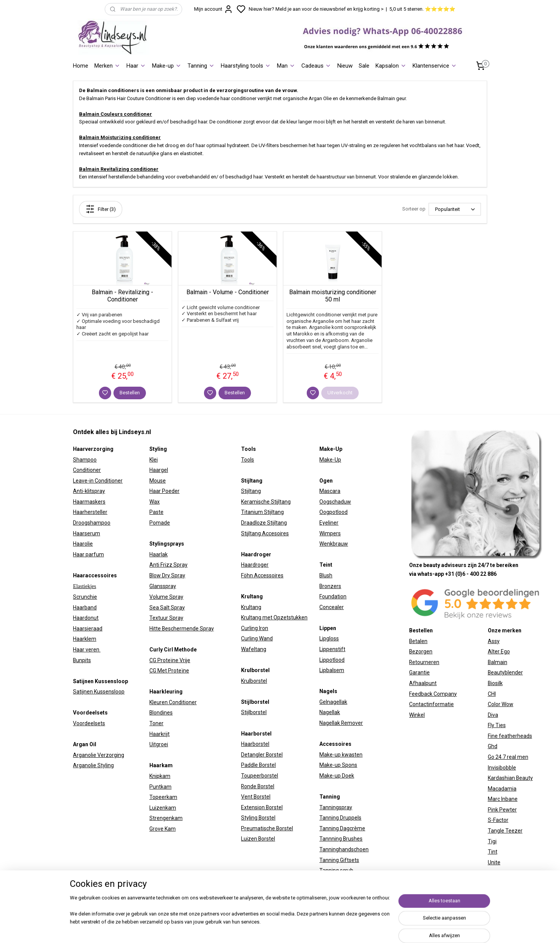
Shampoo (85, 460)
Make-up (167, 66)
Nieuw (345, 66)
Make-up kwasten (341, 755)
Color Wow (501, 704)
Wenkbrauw (334, 544)
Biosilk (495, 683)
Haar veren (87, 650)
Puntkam (160, 787)
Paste (156, 512)
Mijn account (214, 9)
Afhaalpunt (423, 683)
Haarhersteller (90, 512)
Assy (494, 641)
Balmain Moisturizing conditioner (120, 137)
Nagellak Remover (341, 723)
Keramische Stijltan (264, 502)
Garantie (419, 672)
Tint (493, 852)
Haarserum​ (87, 533)
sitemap (349, 929)
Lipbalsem (332, 670)
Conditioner (87, 470)
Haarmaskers (89, 502)
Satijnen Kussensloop (99, 692)
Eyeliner (329, 523)
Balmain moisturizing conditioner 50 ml (333, 296)
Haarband (85, 608)
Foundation (333, 596)
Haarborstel (255, 744)
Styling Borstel (258, 818)
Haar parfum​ (88, 554)
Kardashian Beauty (510, 778)
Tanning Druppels (340, 818)
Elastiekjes (85, 586)
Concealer (332, 607)
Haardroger (255, 565)
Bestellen (130, 393)
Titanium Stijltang (262, 512)
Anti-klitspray (89, 491)
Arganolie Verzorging (99, 755)
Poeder (170, 491)
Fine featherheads (510, 736)
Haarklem (85, 639)
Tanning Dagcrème (342, 828)
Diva (493, 715)
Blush (326, 575)
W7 (492, 873)
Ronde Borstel (258, 786)
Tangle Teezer (505, 831)
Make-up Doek (337, 776)
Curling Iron (255, 628)
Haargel (159, 470)
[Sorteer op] (455, 209)
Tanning (201, 66)
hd (494, 746)
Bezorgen (421, 651)
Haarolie (83, 544)
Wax (155, 502)
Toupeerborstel (260, 776)
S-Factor (498, 820)
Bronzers (330, 586)
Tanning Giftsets (339, 860)
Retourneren (424, 662)
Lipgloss (329, 638)
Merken (107, 66)
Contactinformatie (431, 704)
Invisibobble (502, 768)
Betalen (418, 641)
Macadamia (502, 789)
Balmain (498, 662)
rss (363, 929)
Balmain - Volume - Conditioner (228, 292)
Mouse (158, 481)
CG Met (159, 671)
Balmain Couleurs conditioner (116, 114)
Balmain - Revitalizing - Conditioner (122, 296)
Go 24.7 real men (508, 757)
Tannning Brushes (341, 839)
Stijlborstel (254, 712)
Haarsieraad (88, 629)
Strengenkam (166, 818)
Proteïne (179, 671)
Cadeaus (316, 66)
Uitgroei (159, 744)
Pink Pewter (502, 810)
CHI (492, 694)
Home (81, 66)
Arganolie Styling (93, 765)
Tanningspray (336, 807)
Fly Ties (497, 725)
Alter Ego (499, 651)
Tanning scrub (336, 870)
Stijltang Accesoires (265, 533)
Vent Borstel (256, 797)
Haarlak (159, 554)
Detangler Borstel (262, 755)
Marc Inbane (503, 799)
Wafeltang (254, 649)
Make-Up (330, 460)
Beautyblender (505, 672)
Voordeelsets (89, 723)
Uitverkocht (340, 393)
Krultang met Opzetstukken (274, 617)
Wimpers (330, 533)
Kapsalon (391, 66)
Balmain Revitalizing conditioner (119, 169)
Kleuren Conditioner (173, 702)
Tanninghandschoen (344, 849)
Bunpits (82, 660)
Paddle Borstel (258, 765)
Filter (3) (101, 209)
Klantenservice (435, 66)
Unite (494, 862)
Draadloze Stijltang (264, 523)
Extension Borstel (262, 807)
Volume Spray (166, 597)
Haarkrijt (159, 734)
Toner (156, 723)
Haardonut (86, 618)
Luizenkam (163, 808)
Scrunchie (85, 597)
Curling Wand (257, 638)
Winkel (417, 715)
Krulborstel (254, 681)
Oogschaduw (335, 502)
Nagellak (330, 712)
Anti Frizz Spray (168, 565)
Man (286, 66)
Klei (154, 460)
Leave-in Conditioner (98, 481)
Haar (136, 66)
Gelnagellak (333, 702)
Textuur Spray (166, 618)
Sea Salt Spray (167, 608)
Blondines (161, 713)
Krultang (251, 607)
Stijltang (251, 491)
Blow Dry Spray (167, 575)
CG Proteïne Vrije (170, 660)
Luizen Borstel (258, 839)
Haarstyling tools (246, 66)
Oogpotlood (333, 512)
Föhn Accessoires (262, 575)
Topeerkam (163, 797)
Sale (364, 66)
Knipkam (160, 776)
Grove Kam (163, 829)
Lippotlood (332, 660)
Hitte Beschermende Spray (182, 629)
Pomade (160, 523)
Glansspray (163, 586)
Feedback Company (433, 694)
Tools (248, 460)
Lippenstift (332, 649)
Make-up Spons (338, 765)
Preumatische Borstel (267, 828)
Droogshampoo (92, 523)
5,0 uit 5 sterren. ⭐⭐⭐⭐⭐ (422, 9)
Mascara (330, 491)
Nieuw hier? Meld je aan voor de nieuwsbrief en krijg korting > (316, 9)
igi (494, 841)
